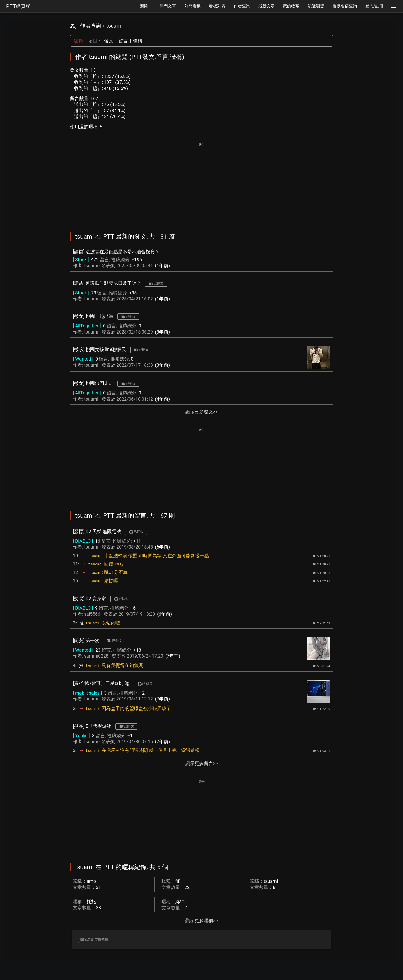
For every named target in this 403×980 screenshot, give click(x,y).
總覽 (78, 41)
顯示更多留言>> (201, 763)
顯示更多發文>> (201, 412)
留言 (123, 41)
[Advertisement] (201, 184)
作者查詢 (91, 26)
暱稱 (138, 41)
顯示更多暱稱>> (201, 920)
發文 (109, 41)
